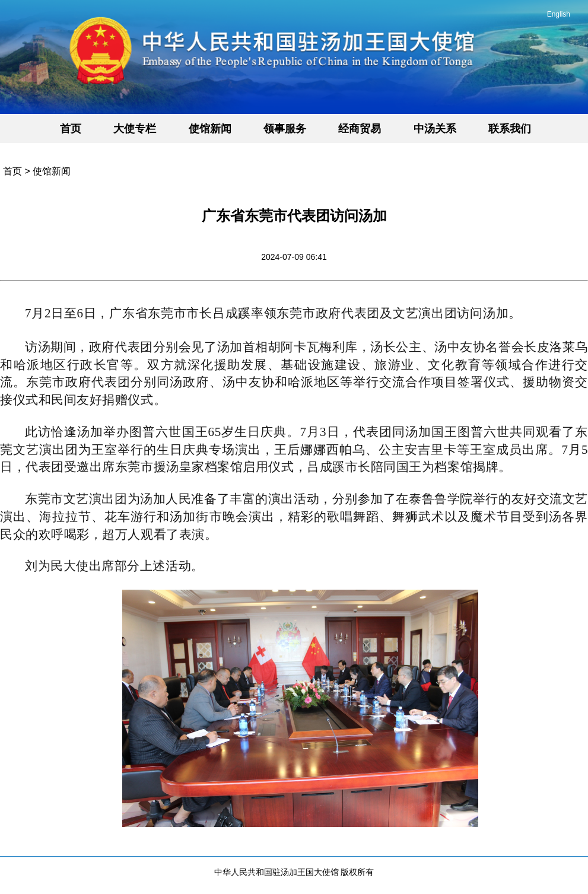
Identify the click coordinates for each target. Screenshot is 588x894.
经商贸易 (360, 129)
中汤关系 (435, 129)
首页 (71, 129)
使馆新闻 (210, 129)
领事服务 (285, 129)
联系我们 (510, 129)
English (559, 14)
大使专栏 (135, 129)
